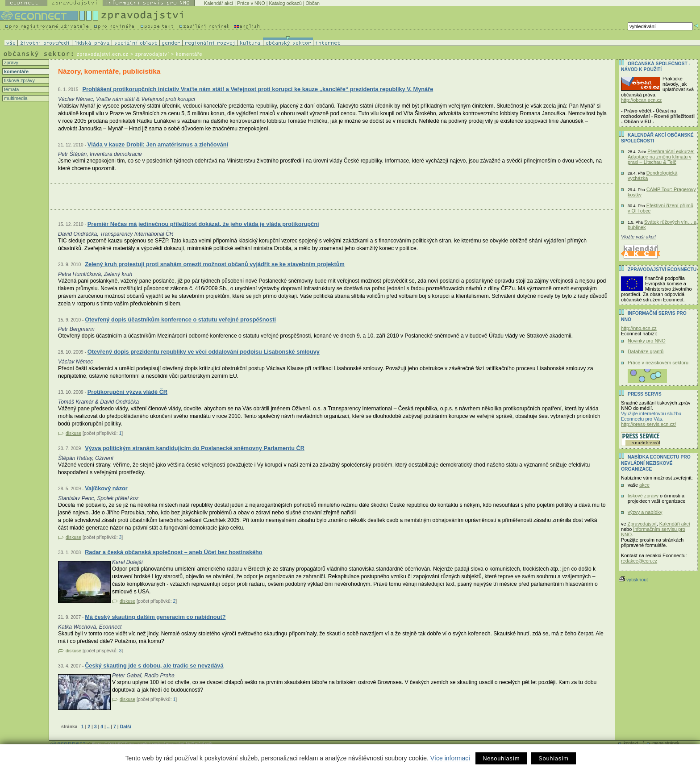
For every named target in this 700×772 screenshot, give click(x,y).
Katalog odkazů (285, 3)
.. (108, 727)
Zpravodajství (642, 524)
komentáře (16, 71)
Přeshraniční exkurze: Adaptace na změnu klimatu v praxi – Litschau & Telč (661, 157)
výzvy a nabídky (645, 512)
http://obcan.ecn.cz (641, 100)
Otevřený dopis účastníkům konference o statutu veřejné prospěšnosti (180, 319)
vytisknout (633, 580)
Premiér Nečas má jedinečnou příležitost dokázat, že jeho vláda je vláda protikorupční (203, 224)
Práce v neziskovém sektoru (658, 363)
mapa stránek (666, 743)
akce (644, 485)
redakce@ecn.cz (639, 561)
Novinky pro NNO (647, 341)
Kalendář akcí (219, 3)
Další (125, 726)
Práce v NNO (251, 3)
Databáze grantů (646, 351)
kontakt (631, 743)
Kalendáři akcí (675, 524)
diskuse (73, 433)
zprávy (10, 63)
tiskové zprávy (19, 80)
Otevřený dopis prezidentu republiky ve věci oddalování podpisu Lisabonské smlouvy (204, 352)
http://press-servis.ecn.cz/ (648, 424)
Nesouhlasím (501, 758)
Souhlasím (553, 758)
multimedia (15, 98)
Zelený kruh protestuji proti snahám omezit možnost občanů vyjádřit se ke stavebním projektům (215, 264)
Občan (313, 3)
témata (11, 89)
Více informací (450, 758)
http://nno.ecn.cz (639, 328)
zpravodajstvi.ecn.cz (103, 54)
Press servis (645, 394)
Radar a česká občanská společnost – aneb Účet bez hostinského (174, 552)
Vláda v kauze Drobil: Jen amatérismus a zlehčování (158, 144)
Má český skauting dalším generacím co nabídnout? (155, 617)
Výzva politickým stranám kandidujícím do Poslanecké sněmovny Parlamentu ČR (195, 448)
